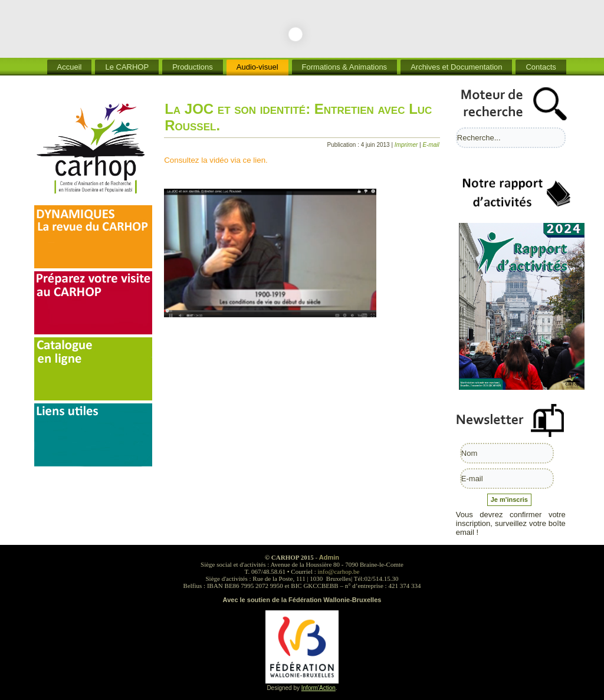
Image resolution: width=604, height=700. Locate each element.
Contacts (541, 67)
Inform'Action (319, 688)
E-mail (431, 145)
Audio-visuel (257, 67)
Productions (193, 67)
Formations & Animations (345, 67)
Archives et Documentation (456, 67)
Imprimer (407, 145)
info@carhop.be (339, 571)
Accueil (70, 67)
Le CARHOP (127, 67)
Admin (329, 557)
